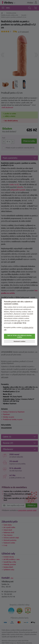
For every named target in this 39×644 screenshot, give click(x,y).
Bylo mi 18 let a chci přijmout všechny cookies (19, 336)
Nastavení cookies (20, 341)
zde (19, 321)
